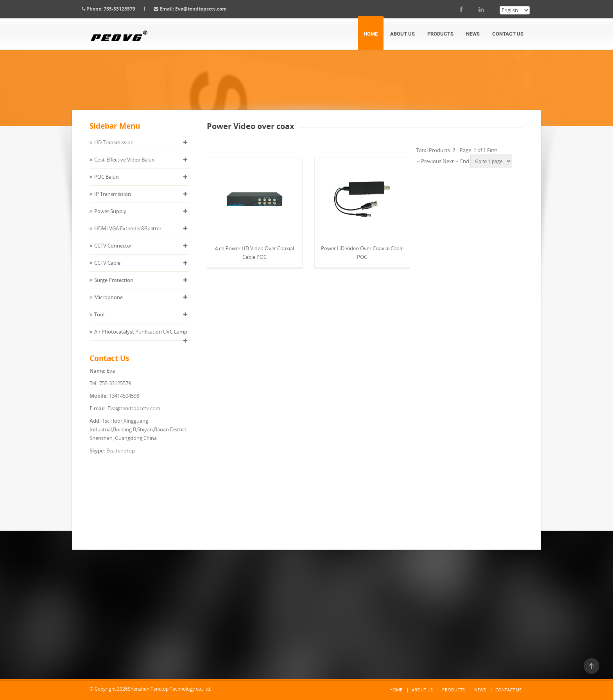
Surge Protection (114, 286)
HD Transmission (114, 149)
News (473, 34)
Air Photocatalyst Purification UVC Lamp (141, 338)
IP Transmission (113, 200)
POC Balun (107, 183)
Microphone (108, 303)
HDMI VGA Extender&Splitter (128, 235)
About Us (402, 34)
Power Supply (110, 217)
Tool (99, 321)
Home (371, 34)
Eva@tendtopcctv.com (207, 9)
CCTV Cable (107, 269)
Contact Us (508, 34)
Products (440, 34)
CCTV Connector (113, 252)
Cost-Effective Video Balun (125, 166)
